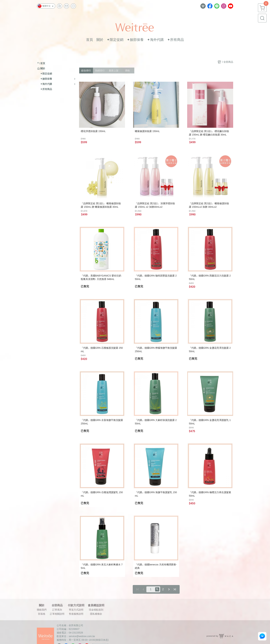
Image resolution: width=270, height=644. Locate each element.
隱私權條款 (96, 614)
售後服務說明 (76, 614)
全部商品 (57, 605)
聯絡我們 (42, 610)
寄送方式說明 (76, 610)
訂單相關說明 (57, 614)
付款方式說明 (76, 605)
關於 (42, 605)
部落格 (42, 614)
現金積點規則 (96, 610)
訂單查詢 (57, 610)
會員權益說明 (96, 605)
